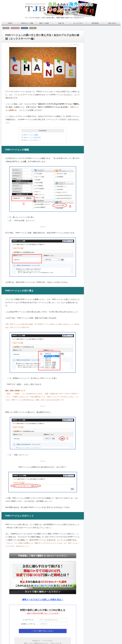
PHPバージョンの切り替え (33, 137)
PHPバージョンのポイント (33, 140)
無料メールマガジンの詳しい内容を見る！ (43, 599)
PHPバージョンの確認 (31, 135)
